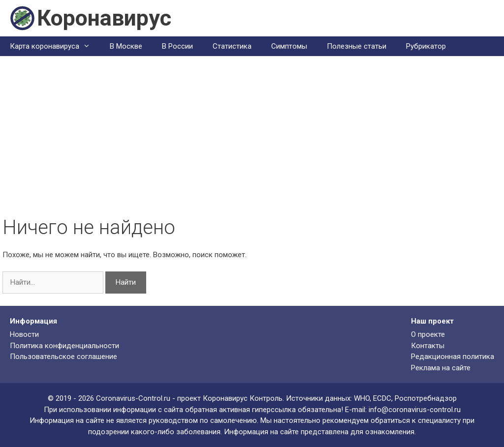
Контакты (428, 346)
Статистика (232, 46)
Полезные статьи (357, 46)
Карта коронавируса (55, 46)
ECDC (382, 398)
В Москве (126, 46)
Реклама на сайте (441, 368)
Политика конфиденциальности (64, 346)
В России (177, 46)
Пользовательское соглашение (63, 357)
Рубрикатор (426, 46)
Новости (24, 334)
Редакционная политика (453, 357)
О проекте (428, 334)
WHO (362, 398)
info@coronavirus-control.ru (415, 410)
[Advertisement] (252, 142)
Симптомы (289, 46)
